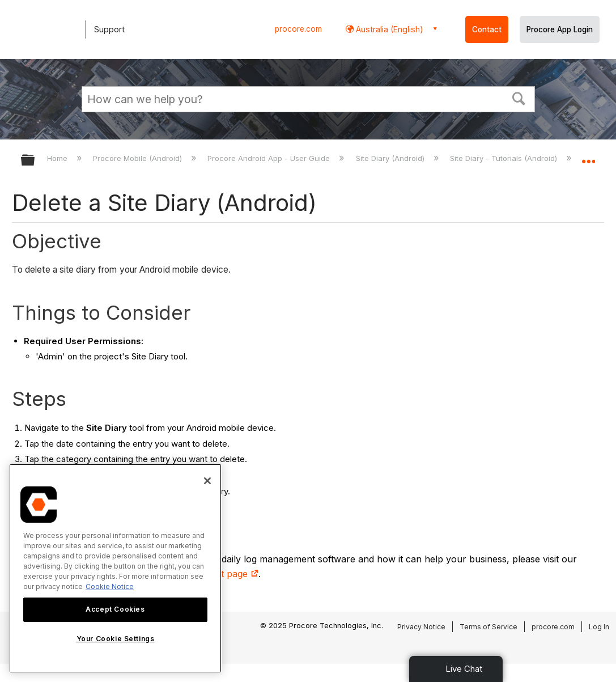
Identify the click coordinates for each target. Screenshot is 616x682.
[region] (115, 568)
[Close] (207, 481)
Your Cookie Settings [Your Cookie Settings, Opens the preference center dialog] (116, 639)
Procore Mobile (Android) (139, 158)
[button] (519, 98)
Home (58, 158)
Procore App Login (560, 29)
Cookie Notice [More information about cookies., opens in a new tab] (110, 586)
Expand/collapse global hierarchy (35, 161)
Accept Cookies (115, 609)
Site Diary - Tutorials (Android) (505, 158)
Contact (487, 29)
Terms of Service (488, 627)
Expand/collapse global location (588, 157)
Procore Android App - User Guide (270, 158)
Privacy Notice (421, 627)
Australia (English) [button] (388, 29)
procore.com (298, 29)
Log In (599, 627)
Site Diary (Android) (391, 158)
